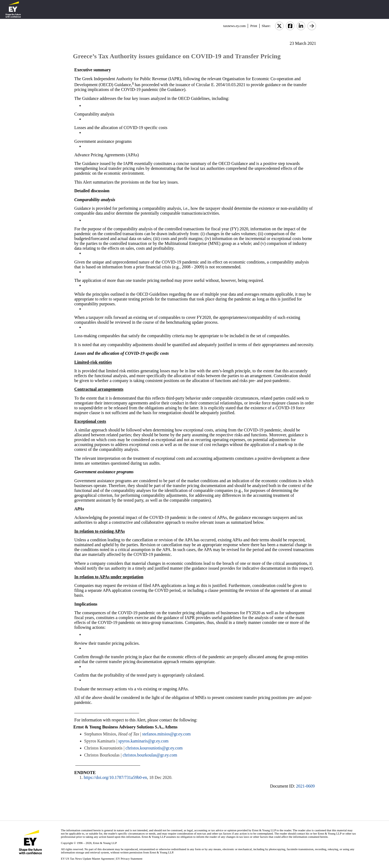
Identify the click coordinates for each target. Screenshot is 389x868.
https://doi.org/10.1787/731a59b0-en (115, 777)
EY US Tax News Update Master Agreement (87, 859)
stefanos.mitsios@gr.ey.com (166, 734)
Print (254, 26)
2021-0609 (305, 786)
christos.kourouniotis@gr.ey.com (154, 748)
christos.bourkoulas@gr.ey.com (150, 755)
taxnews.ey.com (235, 26)
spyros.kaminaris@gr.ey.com (143, 741)
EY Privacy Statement (129, 859)
